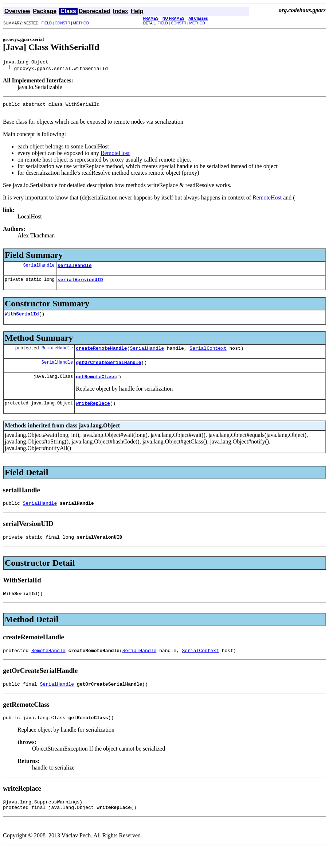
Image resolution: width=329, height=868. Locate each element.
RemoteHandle (57, 355)
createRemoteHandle (101, 356)
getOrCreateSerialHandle (108, 371)
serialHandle (75, 270)
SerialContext (208, 356)
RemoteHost (115, 156)
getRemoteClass (96, 386)
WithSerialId (22, 320)
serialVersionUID (80, 285)
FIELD (47, 23)
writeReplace (93, 414)
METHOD (81, 23)
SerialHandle (39, 269)
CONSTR (62, 23)
